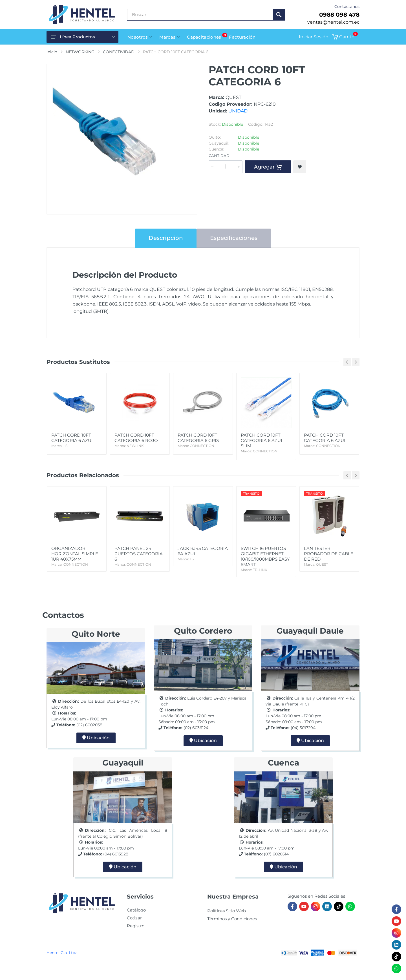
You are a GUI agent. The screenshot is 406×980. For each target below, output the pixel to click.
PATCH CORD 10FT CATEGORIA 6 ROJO (140, 440)
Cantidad (219, 156)
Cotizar (134, 918)
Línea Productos (83, 37)
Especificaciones (234, 238)
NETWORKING (80, 52)
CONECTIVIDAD (119, 52)
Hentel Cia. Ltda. (62, 953)
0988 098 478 (339, 15)
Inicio (52, 52)
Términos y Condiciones (232, 919)
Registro (136, 926)
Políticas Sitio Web (227, 911)
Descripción (166, 238)
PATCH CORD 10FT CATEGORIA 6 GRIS (203, 440)
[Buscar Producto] (200, 15)
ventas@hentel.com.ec (333, 22)
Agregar (268, 167)
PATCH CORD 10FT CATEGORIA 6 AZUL (77, 440)
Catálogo (136, 910)
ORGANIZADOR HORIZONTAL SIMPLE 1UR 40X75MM (77, 556)
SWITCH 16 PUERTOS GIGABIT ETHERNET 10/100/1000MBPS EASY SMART (266, 559)
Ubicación (96, 738)
